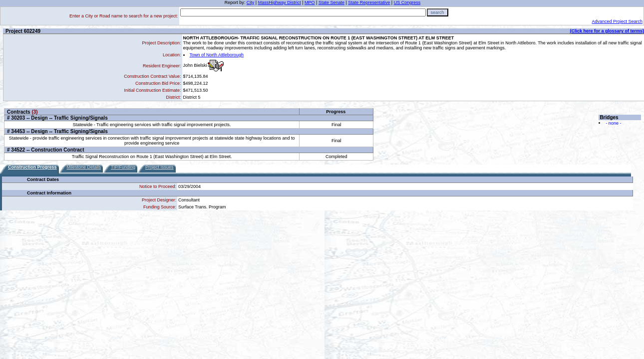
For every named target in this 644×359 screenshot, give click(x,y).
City (251, 2)
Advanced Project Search (617, 21)
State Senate (331, 2)
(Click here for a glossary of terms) (607, 31)
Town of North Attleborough (217, 55)
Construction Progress (32, 167)
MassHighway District (280, 2)
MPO (310, 2)
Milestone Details (84, 167)
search (438, 12)
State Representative (369, 2)
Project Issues (160, 167)
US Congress (407, 2)
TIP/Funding (123, 167)
